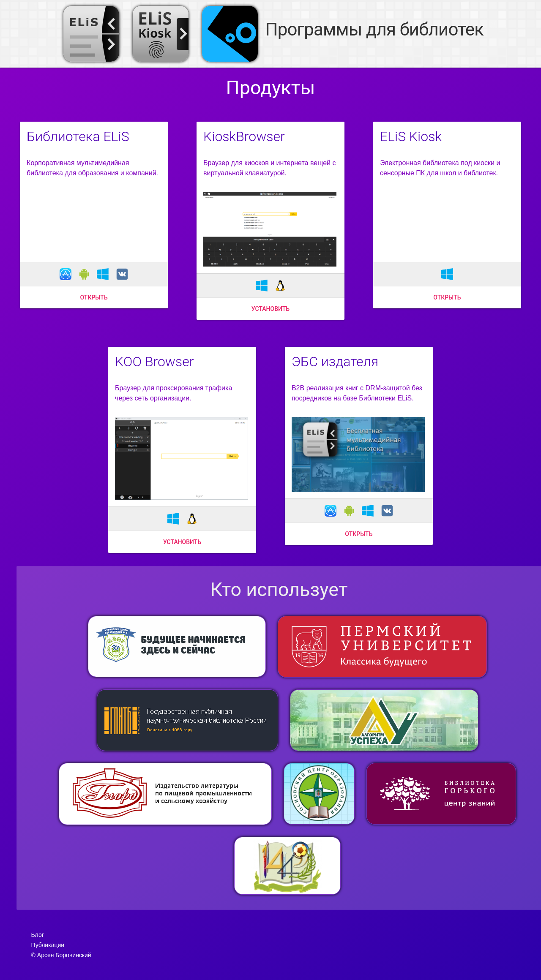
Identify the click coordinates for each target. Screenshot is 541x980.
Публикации (48, 945)
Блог (38, 935)
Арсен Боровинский (64, 955)
